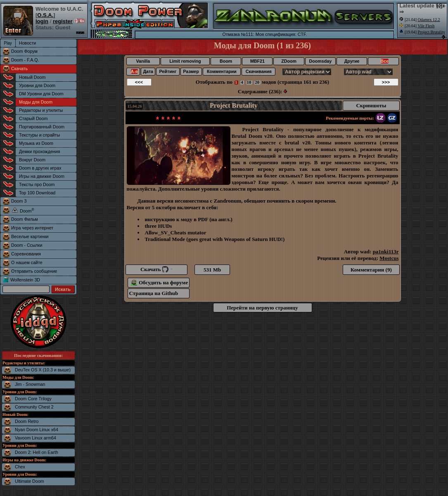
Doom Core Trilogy (33, 399)
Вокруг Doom (32, 160)
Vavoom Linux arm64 (36, 438)
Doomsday (320, 61)
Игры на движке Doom (42, 176)
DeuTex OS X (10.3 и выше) (43, 370)
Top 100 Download (37, 193)
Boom (226, 61)
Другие (352, 61)
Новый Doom (32, 77)
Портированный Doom (42, 127)
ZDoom (289, 61)
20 (257, 82)
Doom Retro (27, 421)
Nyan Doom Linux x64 (37, 430)
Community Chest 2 (34, 407)
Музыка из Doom (36, 143)
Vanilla (143, 61)
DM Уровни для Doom (41, 94)
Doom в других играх (40, 168)
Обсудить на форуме (160, 282)
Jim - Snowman (30, 384)
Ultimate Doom (29, 481)
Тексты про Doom (37, 184)
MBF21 (257, 61)
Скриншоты (371, 105)
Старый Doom (33, 118)
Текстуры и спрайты (39, 135)
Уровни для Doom (37, 85)
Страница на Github (154, 293)
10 (249, 82)
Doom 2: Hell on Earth (37, 452)
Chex (20, 467)
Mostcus (389, 258)
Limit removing (185, 61)
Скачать (19, 68)
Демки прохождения (39, 151)
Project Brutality (234, 105)
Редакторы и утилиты (41, 110)
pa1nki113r (386, 252)
